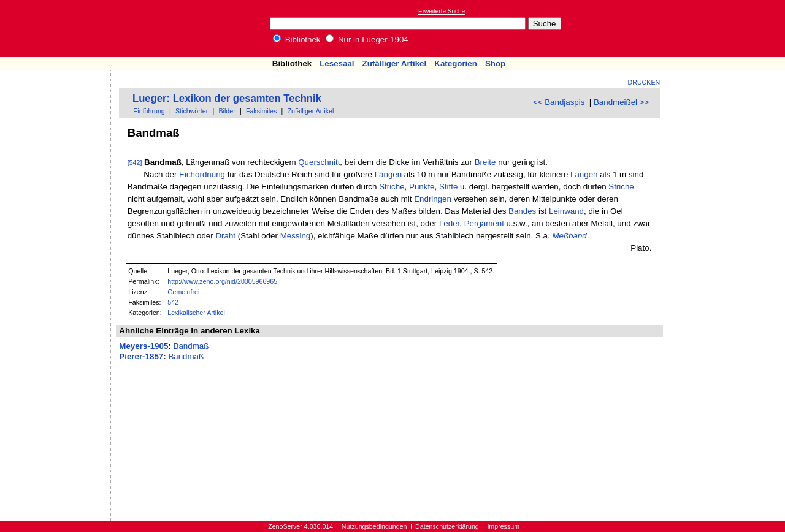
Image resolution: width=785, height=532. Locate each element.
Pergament (484, 223)
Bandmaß (191, 346)
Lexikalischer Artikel (196, 313)
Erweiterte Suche (442, 11)
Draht (225, 236)
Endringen (433, 199)
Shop (495, 63)
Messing (296, 236)
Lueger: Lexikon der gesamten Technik (227, 98)
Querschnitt (319, 162)
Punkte (422, 187)
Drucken (644, 82)
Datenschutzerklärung (447, 526)
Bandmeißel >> (621, 102)
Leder (449, 223)
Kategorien (456, 63)
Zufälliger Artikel (395, 63)
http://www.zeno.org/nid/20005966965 (222, 281)
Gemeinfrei (183, 292)
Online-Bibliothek (58, 28)
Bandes (522, 211)
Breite (485, 162)
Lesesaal (337, 63)
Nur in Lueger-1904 (367, 40)
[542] (135, 162)
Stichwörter (192, 111)
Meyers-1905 (144, 346)
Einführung (149, 111)
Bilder (227, 111)
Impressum (503, 526)
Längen (388, 174)
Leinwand (566, 211)
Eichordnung (202, 174)
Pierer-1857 (141, 356)
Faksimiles (261, 111)
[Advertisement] (729, 28)
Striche (392, 187)
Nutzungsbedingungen (374, 526)
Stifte (448, 187)
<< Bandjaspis (559, 102)
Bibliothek (297, 40)
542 (173, 302)
